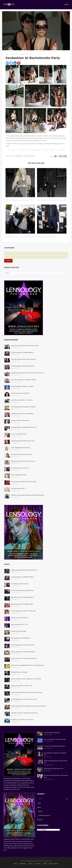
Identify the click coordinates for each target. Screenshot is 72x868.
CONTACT (40, 820)
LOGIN (39, 803)
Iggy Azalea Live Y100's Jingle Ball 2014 (22, 597)
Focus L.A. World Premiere (19, 434)
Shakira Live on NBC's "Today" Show (22, 686)
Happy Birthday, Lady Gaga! (19, 672)
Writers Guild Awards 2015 (19, 475)
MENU (39, 807)
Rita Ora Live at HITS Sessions (20, 618)
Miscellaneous (49, 150)
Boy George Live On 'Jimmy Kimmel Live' (23, 645)
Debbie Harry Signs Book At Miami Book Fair (24, 570)
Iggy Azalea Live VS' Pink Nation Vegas (22, 604)
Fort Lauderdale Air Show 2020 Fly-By (55, 739)
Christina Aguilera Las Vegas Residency (22, 352)
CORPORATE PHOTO (44, 816)
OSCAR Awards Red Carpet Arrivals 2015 (23, 441)
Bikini (14, 150)
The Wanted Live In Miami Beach (21, 638)
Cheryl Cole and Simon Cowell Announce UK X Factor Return (29, 706)
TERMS (45, 864)
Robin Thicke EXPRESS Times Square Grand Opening (26, 692)
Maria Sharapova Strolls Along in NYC (19, 200)
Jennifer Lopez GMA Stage (19, 631)
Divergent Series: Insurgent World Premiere (24, 427)
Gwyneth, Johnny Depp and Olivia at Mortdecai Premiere (28, 495)
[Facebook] (7, 63)
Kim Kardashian (35, 150)
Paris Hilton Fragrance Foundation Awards (23, 380)
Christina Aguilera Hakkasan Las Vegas (22, 386)
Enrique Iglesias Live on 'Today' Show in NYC (24, 699)
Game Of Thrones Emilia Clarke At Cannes (23, 359)
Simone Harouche (30, 156)
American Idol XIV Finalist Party (20, 420)
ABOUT (40, 811)
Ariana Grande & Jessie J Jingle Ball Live (22, 590)
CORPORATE (23, 864)
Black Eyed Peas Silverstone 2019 (54, 769)
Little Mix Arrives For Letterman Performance (24, 713)
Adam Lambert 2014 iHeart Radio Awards (23, 652)
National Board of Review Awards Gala (51, 200)
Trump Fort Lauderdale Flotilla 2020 (54, 746)
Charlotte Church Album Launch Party (22, 720)
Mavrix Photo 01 (26, 54)
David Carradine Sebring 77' (52, 733)
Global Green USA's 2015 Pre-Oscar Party (23, 461)
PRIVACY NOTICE (54, 864)
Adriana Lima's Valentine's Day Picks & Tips (24, 482)
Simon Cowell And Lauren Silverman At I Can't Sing (26, 679)
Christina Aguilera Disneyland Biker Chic (23, 366)
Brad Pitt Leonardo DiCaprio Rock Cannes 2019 (25, 346)
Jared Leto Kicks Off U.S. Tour (20, 624)
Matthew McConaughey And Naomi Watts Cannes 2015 (27, 373)
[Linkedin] (15, 63)
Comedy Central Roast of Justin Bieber (22, 414)
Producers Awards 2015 (18, 488)
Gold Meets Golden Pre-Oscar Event (22, 454)
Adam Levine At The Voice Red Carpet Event (24, 658)
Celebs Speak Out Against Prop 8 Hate (20, 237)
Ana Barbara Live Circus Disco (20, 468)
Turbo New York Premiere (47, 237)
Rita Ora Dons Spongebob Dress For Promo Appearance (27, 665)
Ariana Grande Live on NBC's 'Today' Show (23, 611)
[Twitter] (11, 63)
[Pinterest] (19, 63)
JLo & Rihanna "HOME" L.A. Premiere (22, 400)
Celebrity (22, 150)
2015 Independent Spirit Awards (20, 448)
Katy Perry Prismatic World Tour (20, 393)
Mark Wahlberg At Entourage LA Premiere (23, 407)
